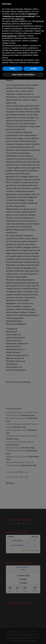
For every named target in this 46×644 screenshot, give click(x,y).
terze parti (40, 21)
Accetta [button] (34, 69)
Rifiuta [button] (13, 69)
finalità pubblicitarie (9, 36)
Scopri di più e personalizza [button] (23, 74)
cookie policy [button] (20, 19)
